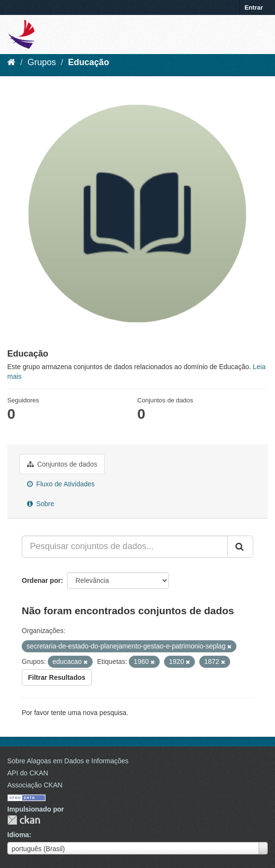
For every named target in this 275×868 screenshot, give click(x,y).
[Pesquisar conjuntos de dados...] (125, 547)
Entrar (254, 7)
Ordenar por (41, 580)
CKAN (24, 820)
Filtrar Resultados (57, 677)
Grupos (42, 62)
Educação (89, 62)
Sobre (41, 504)
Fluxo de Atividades (61, 484)
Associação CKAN (35, 785)
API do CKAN (28, 773)
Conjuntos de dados (62, 464)
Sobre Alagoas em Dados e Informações (68, 761)
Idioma (18, 835)
